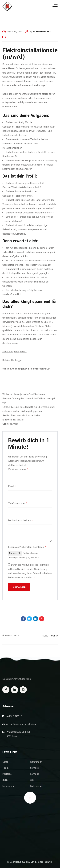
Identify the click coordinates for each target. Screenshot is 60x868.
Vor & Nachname (18, 469)
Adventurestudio (22, 679)
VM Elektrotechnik (42, 32)
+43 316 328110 (14, 716)
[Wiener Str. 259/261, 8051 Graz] (30, 827)
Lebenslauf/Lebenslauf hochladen (27, 547)
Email (12, 486)
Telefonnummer (18, 504)
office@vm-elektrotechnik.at (21, 724)
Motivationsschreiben (20, 521)
